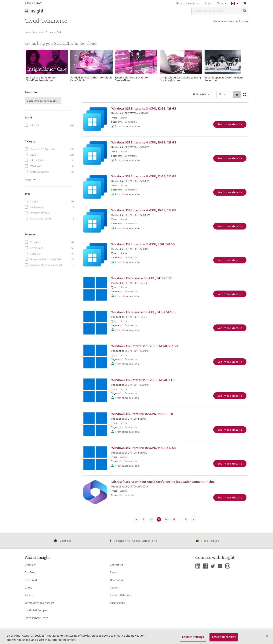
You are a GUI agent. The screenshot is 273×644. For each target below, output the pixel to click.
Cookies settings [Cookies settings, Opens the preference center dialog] (193, 640)
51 (144, 519)
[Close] (267, 639)
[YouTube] (221, 566)
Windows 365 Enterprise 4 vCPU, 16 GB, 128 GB (144, 143)
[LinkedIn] (199, 566)
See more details (230, 124)
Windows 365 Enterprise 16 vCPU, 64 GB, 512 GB (145, 346)
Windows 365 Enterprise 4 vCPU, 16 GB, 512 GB (144, 210)
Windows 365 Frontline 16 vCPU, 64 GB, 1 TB (142, 414)
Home (28, 32)
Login (209, 3)
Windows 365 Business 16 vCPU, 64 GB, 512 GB (143, 312)
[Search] (245, 11)
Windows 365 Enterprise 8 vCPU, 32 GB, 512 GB (144, 176)
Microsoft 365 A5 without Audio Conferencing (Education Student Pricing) (163, 482)
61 (186, 519)
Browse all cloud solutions (231, 21)
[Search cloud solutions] (220, 11)
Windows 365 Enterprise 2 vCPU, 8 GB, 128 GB (143, 244)
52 (151, 519)
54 (166, 519)
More (30, 180)
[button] (202, 94)
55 (174, 519)
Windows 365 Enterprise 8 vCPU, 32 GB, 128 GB (144, 109)
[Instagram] (229, 566)
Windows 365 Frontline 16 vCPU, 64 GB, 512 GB (144, 448)
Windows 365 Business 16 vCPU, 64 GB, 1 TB (142, 278)
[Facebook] (207, 566)
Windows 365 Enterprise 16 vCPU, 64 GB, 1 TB (143, 380)
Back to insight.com (188, 3)
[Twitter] (214, 566)
